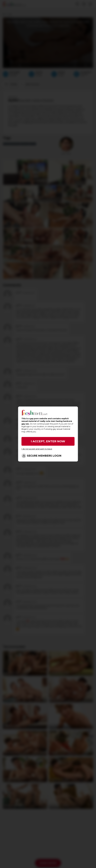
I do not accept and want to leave (37, 449)
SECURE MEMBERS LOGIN (44, 456)
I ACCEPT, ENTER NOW (48, 441)
